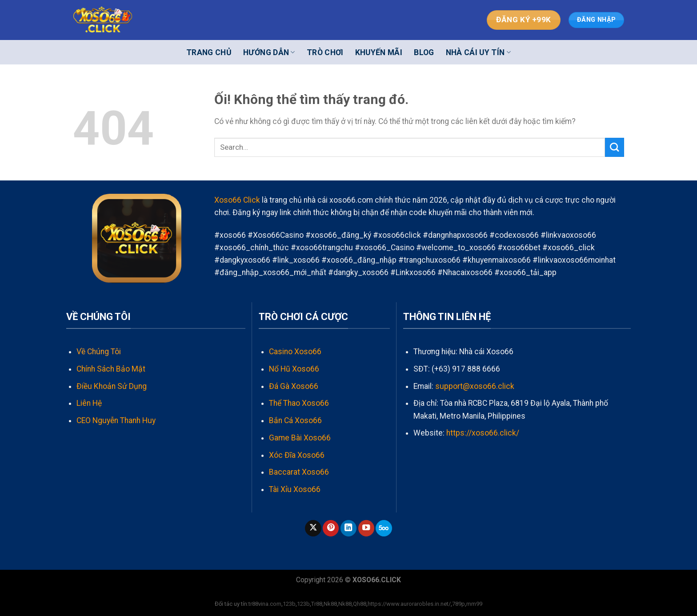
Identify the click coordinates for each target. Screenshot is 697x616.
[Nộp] (615, 147)
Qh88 (360, 604)
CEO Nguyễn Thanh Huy (116, 420)
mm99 (474, 604)
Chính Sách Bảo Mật (111, 369)
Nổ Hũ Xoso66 (294, 369)
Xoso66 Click (237, 200)
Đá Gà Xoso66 (294, 386)
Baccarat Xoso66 (299, 472)
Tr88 (317, 604)
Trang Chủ (209, 52)
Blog (424, 52)
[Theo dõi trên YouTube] (366, 528)
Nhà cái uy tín (478, 52)
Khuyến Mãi (379, 52)
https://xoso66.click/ (483, 433)
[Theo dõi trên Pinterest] (331, 528)
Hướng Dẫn (269, 52)
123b (289, 604)
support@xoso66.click (475, 386)
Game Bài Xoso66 (300, 438)
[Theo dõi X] (313, 528)
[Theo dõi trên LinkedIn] (348, 528)
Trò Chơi (325, 52)
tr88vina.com (265, 604)
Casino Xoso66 (295, 352)
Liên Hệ (89, 403)
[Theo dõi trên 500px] (384, 528)
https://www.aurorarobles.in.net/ (409, 604)
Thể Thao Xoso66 (299, 403)
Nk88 (330, 604)
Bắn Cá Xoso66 (295, 420)
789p (459, 604)
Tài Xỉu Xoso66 (295, 489)
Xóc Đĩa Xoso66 (297, 455)
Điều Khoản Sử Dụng (112, 386)
